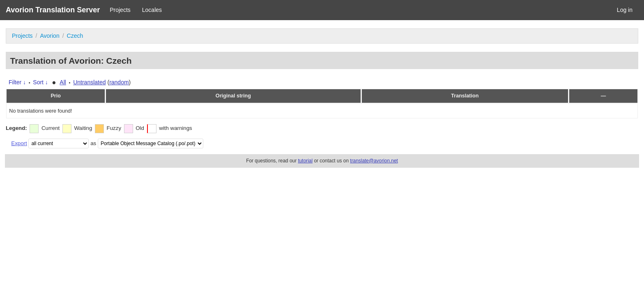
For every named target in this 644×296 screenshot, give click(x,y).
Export (19, 143)
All (63, 82)
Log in (625, 10)
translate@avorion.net (374, 161)
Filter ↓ (17, 82)
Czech (75, 36)
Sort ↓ (40, 82)
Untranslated (89, 82)
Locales (152, 10)
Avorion (49, 36)
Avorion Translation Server (53, 10)
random (119, 82)
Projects (120, 10)
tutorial (305, 161)
